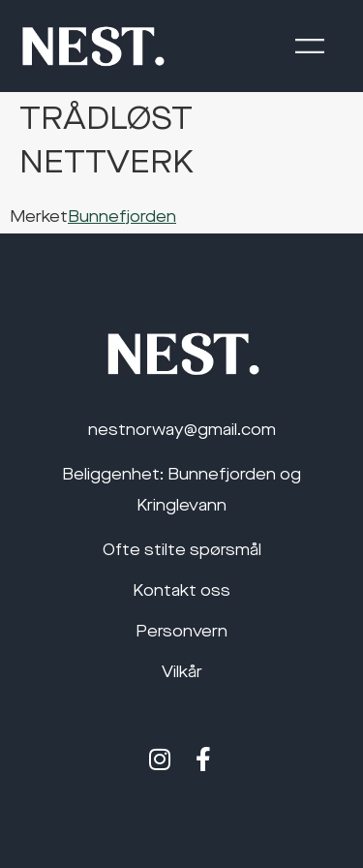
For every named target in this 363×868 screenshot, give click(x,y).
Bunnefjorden (122, 218)
